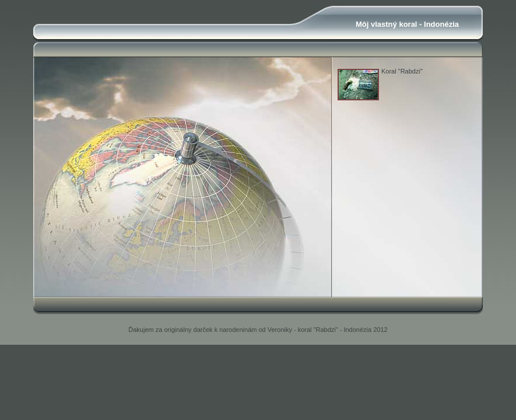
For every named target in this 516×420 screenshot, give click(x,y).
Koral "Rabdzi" (402, 71)
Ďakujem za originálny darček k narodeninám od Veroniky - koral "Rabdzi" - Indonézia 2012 (258, 330)
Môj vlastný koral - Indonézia (407, 24)
